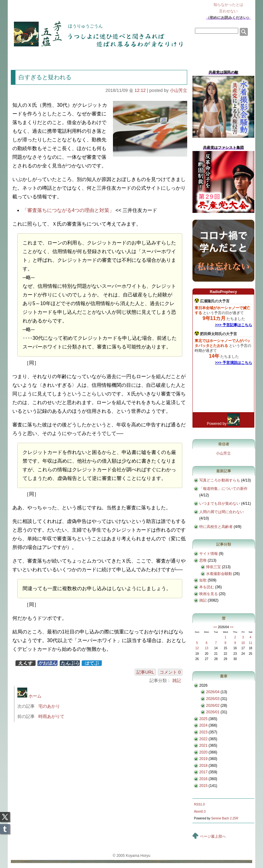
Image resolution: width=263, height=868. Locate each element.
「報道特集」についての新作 (223, 489)
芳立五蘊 (34, 30)
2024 (203, 725)
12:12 (140, 90)
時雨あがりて (51, 716)
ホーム (29, 696)
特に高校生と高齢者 (216, 527)
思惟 (203, 560)
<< (215, 627)
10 (243, 643)
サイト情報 (209, 554)
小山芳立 (179, 90)
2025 (203, 719)
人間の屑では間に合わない (222, 512)
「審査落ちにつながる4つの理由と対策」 (68, 210)
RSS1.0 (199, 804)
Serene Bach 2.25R (225, 818)
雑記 (177, 680)
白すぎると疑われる (45, 77)
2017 (203, 772)
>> (232, 627)
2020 (203, 752)
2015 (203, 786)
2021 (203, 745)
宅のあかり (49, 706)
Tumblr (5, 827)
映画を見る (209, 594)
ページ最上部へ (213, 836)
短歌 (203, 580)
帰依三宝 (213, 567)
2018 (203, 766)
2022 (203, 739)
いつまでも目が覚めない (220, 503)
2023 (203, 732)
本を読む (207, 587)
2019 (203, 759)
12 (197, 648)
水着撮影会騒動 (219, 574)
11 (250, 643)
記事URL (145, 672)
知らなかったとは (228, 9)
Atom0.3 (200, 812)
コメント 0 (170, 672)
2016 (203, 779)
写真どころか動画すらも (220, 480)
